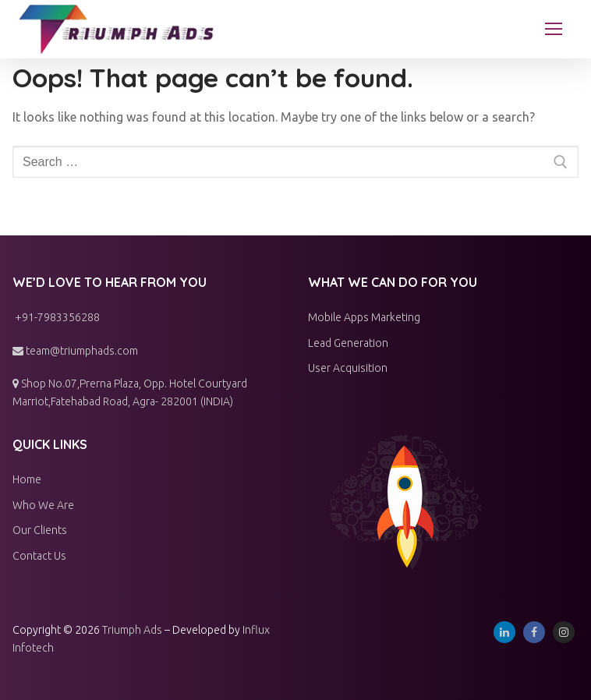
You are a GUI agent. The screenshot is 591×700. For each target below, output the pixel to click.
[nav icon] (554, 30)
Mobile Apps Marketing (364, 317)
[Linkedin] (504, 632)
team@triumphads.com (75, 351)
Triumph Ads (132, 630)
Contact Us (39, 556)
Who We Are (43, 505)
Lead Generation (348, 343)
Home (27, 479)
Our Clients (40, 530)
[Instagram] (564, 632)
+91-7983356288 (56, 317)
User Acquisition (348, 368)
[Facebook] (534, 632)
